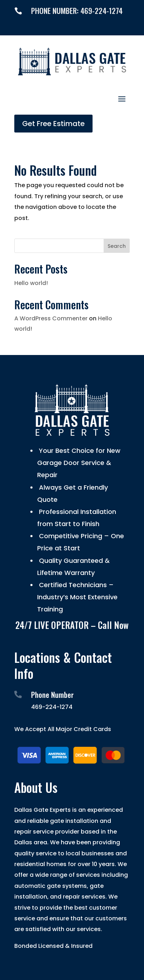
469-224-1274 (52, 707)
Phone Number (52, 695)
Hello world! (31, 283)
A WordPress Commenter (51, 318)
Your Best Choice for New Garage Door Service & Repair (79, 463)
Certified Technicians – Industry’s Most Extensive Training (77, 597)
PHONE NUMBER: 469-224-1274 (77, 11)
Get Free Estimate (53, 124)
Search (117, 246)
